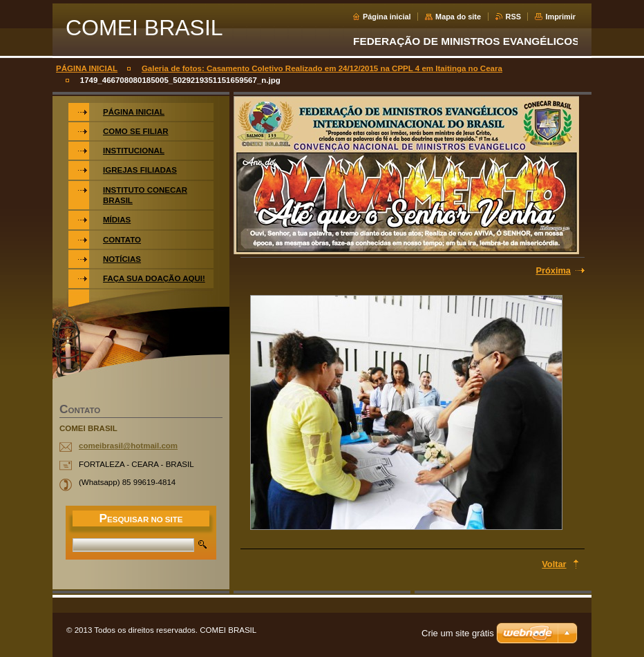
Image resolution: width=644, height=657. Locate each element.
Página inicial (387, 17)
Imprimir (560, 17)
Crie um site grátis (458, 633)
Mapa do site (458, 17)
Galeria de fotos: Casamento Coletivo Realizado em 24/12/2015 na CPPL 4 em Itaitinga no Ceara (322, 68)
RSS (513, 17)
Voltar (554, 564)
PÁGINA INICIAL (87, 68)
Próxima (553, 270)
